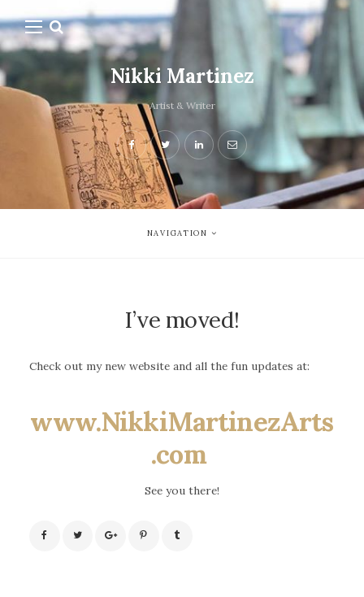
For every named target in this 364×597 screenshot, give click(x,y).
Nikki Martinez (182, 76)
